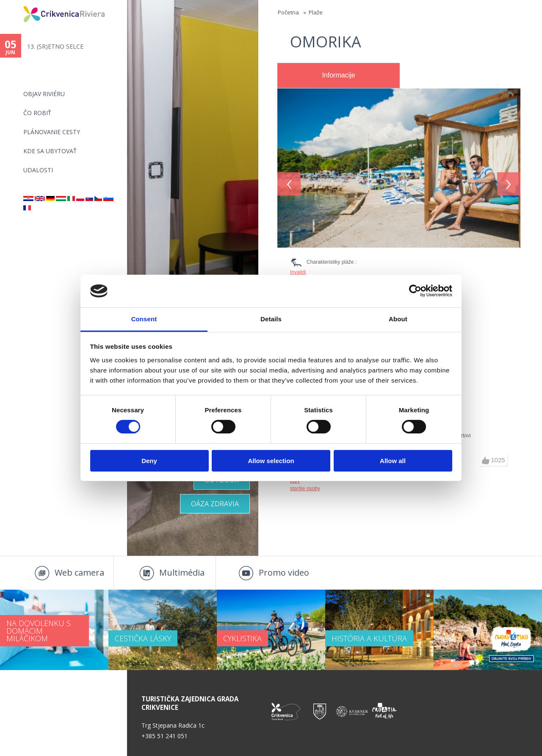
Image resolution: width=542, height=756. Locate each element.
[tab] (339, 76)
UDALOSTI (38, 170)
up (486, 461)
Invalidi (298, 272)
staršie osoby (305, 488)
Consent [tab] (144, 319)
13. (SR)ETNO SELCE (55, 46)
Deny (149, 461)
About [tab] (398, 319)
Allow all (393, 461)
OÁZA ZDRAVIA (215, 504)
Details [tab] (271, 319)
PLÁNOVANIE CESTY (52, 132)
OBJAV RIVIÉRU (44, 94)
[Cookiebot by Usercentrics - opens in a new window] (415, 291)
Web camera (79, 573)
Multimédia (182, 573)
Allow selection (271, 461)
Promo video (284, 573)
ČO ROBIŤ (37, 113)
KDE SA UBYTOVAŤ (50, 151)
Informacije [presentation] (338, 75)
